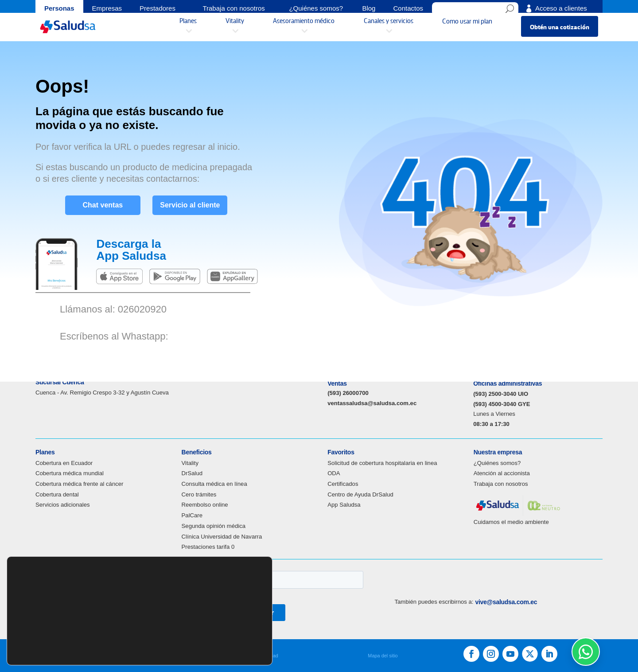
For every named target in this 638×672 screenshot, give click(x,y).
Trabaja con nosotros (501, 484)
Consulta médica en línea (214, 484)
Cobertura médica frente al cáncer (79, 484)
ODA (334, 473)
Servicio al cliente (195, 203)
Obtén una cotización (560, 30)
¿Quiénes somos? (497, 463)
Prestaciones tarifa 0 (208, 547)
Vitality (190, 463)
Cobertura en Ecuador (64, 463)
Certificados (343, 484)
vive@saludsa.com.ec (506, 602)
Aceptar (236, 640)
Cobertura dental (57, 494)
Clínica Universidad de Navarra (222, 537)
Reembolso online (205, 505)
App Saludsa (344, 505)
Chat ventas (98, 203)
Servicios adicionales (63, 505)
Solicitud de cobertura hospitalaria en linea (382, 463)
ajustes (36, 652)
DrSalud (192, 473)
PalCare (192, 515)
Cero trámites (199, 494)
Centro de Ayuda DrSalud (360, 494)
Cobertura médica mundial (70, 473)
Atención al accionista (502, 473)
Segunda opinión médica (214, 526)
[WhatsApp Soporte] (586, 652)
